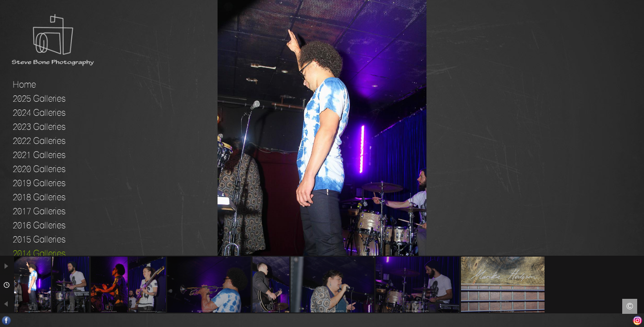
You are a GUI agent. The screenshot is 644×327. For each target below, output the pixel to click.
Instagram (637, 320)
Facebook (7, 320)
